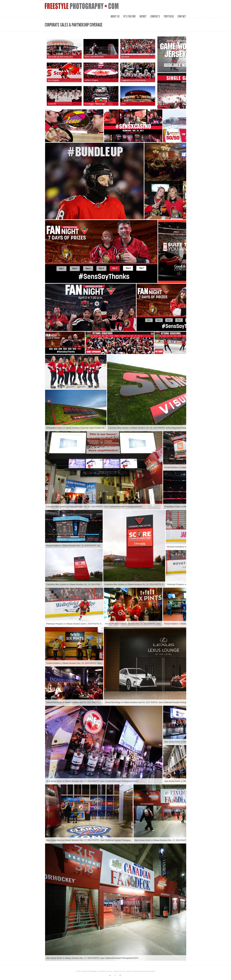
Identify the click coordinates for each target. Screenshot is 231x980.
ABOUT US (115, 16)
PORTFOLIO (169, 16)
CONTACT (182, 16)
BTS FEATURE (130, 16)
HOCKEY (143, 16)
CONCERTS (155, 16)
